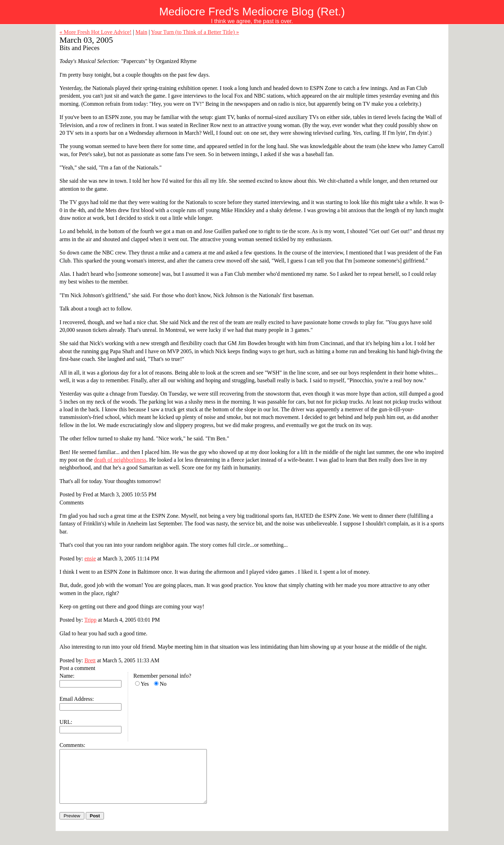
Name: (67, 676)
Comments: (72, 745)
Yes (145, 684)
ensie (90, 558)
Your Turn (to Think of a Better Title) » (195, 32)
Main (141, 32)
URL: (66, 722)
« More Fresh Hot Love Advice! (96, 32)
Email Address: (77, 699)
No (163, 684)
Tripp (90, 620)
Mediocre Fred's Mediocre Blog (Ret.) (252, 12)
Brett (90, 660)
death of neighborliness (120, 460)
